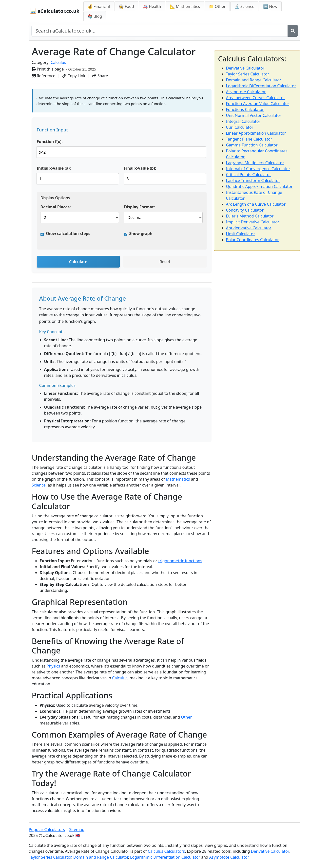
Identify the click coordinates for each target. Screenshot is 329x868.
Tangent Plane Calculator (249, 139)
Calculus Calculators (166, 851)
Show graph (141, 234)
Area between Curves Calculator (256, 98)
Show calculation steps (68, 234)
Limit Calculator (241, 234)
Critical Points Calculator (249, 175)
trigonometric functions (180, 561)
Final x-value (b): (140, 168)
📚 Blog (95, 16)
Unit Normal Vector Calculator (254, 115)
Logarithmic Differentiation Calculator (261, 86)
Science (39, 485)
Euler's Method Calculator (250, 216)
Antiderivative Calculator (249, 228)
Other (186, 717)
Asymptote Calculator (246, 92)
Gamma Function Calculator (252, 145)
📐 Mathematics (185, 6)
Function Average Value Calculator (258, 104)
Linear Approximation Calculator (256, 133)
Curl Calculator (240, 127)
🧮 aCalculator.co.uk (55, 11)
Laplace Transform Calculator (253, 181)
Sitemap (77, 830)
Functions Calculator (245, 109)
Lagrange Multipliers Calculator (255, 163)
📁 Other (217, 6)
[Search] (293, 31)
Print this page (48, 69)
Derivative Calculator (245, 68)
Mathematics (178, 479)
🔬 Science (244, 6)
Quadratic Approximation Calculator (259, 186)
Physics (53, 666)
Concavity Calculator (245, 210)
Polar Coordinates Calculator (252, 240)
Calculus (58, 62)
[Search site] (160, 31)
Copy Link (74, 76)
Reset (165, 262)
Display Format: (140, 207)
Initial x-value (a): (54, 168)
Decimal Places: (56, 207)
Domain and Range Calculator (254, 80)
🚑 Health (152, 6)
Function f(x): (50, 142)
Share (100, 76)
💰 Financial (99, 6)
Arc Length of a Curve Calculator (256, 204)
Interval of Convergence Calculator (258, 169)
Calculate (78, 262)
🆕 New (270, 6)
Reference (44, 76)
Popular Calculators (47, 830)
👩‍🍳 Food (126, 6)
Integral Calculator (243, 121)
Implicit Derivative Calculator (253, 222)
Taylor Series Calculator (248, 74)
